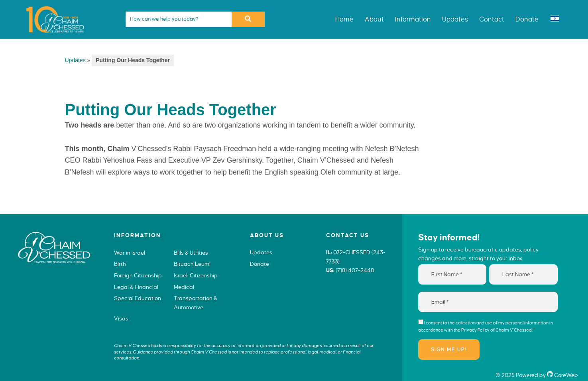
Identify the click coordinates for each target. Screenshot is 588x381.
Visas (121, 319)
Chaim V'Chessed (52, 6)
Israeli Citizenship (196, 276)
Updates (75, 60)
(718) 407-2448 (355, 270)
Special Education (138, 298)
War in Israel (130, 253)
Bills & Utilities (191, 253)
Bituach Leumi (192, 264)
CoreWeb (562, 375)
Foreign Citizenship (138, 276)
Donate (260, 264)
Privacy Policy (475, 330)
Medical (184, 287)
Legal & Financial (136, 287)
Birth (120, 264)
